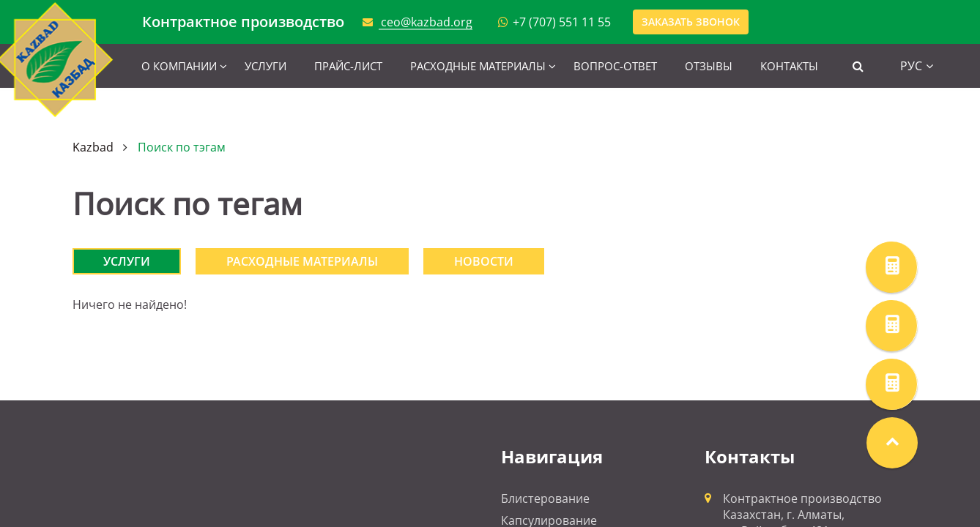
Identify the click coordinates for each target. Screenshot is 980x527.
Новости (484, 261)
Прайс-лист (348, 66)
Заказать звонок (691, 22)
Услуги (266, 66)
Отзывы (709, 66)
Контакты (789, 66)
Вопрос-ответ (615, 66)
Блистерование (545, 498)
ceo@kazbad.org (427, 22)
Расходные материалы (478, 66)
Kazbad (93, 147)
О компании (179, 66)
